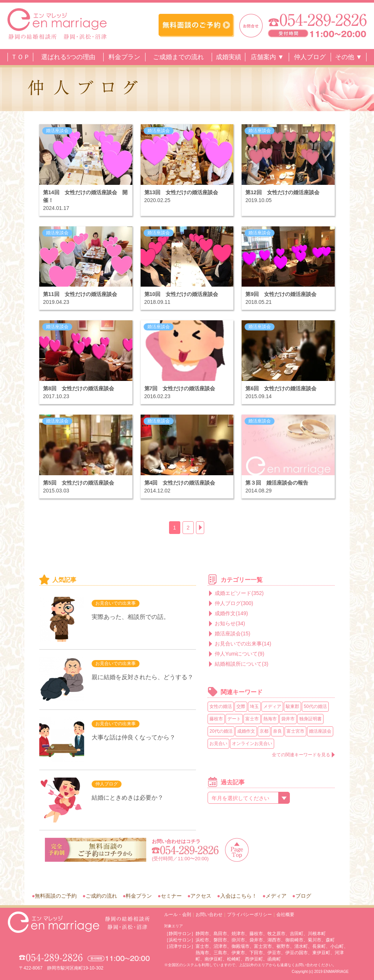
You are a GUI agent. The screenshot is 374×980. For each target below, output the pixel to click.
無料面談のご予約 (56, 896)
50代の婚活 (315, 706)
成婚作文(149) (231, 613)
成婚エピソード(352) (239, 593)
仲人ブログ (310, 57)
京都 (264, 731)
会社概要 (285, 915)
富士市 (252, 719)
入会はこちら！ (239, 896)
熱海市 (270, 719)
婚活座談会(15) (232, 634)
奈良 (278, 731)
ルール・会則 (178, 915)
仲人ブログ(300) (234, 603)
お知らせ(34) (230, 623)
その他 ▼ (349, 57)
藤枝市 (216, 719)
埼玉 (254, 706)
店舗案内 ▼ (267, 57)
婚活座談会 (57, 131)
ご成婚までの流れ (178, 57)
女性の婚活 (221, 706)
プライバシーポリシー (249, 915)
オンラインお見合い (252, 744)
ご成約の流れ (101, 896)
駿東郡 (292, 706)
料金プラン (124, 57)
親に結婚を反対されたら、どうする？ (142, 677)
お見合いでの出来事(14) (243, 644)
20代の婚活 (221, 731)
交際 (241, 706)
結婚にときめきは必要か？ (128, 798)
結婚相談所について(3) (241, 664)
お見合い (218, 744)
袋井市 (288, 719)
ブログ (303, 896)
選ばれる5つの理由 (68, 57)
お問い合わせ (209, 915)
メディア (272, 706)
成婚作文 (246, 731)
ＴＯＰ (20, 57)
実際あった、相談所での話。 (131, 617)
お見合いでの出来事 (116, 603)
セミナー (171, 896)
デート (234, 719)
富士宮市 (295, 731)
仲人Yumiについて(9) (239, 654)
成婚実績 (229, 57)
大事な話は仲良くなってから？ (134, 737)
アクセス (201, 896)
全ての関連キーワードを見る (301, 755)
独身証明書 (310, 719)
